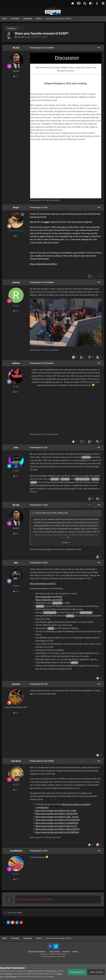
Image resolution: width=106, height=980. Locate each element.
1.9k (16, 591)
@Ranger (55, 479)
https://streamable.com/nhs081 (49, 600)
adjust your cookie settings (11, 976)
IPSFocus (42, 952)
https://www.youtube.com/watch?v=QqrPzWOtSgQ (57, 832)
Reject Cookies (96, 972)
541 (16, 392)
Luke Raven (16, 761)
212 (16, 879)
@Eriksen (86, 457)
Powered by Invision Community (53, 957)
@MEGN (40, 606)
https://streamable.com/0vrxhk (49, 597)
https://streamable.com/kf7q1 (43, 584)
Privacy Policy (55, 952)
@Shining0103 (50, 613)
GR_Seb (21, 37)
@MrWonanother (82, 479)
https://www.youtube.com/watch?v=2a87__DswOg (57, 817)
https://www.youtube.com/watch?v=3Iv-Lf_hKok (56, 811)
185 (16, 311)
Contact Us (66, 952)
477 (16, 476)
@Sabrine (65, 479)
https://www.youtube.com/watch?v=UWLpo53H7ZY (57, 829)
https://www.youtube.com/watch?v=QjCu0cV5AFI (57, 814)
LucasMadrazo (16, 851)
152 (16, 713)
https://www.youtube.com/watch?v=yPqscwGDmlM (57, 820)
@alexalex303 (86, 613)
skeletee (16, 363)
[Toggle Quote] (34, 513)
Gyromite (16, 684)
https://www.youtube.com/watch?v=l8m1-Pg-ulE (56, 826)
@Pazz (74, 663)
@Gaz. (34, 482)
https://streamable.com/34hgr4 (43, 264)
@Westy (70, 616)
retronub (16, 282)
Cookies (75, 952)
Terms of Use (33, 971)
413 (16, 76)
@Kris (51, 628)
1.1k (16, 790)
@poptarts (57, 603)
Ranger (16, 207)
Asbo (16, 448)
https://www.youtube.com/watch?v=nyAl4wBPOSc (57, 823)
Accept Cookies (76, 972)
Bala (16, 563)
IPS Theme (32, 952)
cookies (13, 974)
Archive (44, 37)
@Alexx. (95, 479)
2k (16, 236)
